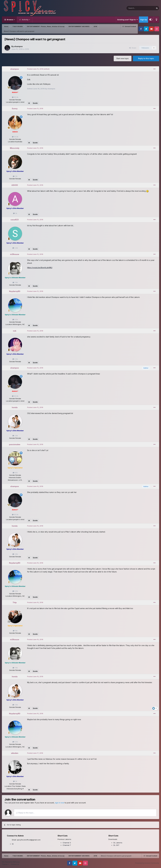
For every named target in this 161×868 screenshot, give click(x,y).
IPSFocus (16, 862)
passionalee (15, 444)
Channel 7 (67, 845)
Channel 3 (67, 843)
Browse (10, 20)
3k (15, 213)
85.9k (15, 97)
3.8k (15, 436)
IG (13, 844)
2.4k (15, 248)
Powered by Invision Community (147, 863)
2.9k (15, 359)
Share (133, 48)
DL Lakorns (118, 843)
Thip (15, 602)
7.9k (15, 282)
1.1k (15, 176)
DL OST (116, 845)
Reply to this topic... (25, 813)
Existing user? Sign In (127, 20)
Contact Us (15, 864)
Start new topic (123, 58)
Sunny (15, 109)
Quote (35, 103)
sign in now (59, 803)
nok (15, 331)
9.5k (15, 319)
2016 (27, 49)
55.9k (15, 137)
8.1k (15, 473)
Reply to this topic (146, 58)
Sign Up (144, 20)
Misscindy (15, 148)
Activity (25, 20)
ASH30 (15, 185)
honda (15, 407)
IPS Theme (6, 862)
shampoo (18, 46)
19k (15, 631)
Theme (5, 864)
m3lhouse (15, 254)
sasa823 (15, 220)
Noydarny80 (15, 291)
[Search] (134, 8)
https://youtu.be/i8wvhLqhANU (40, 268)
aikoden (15, 753)
